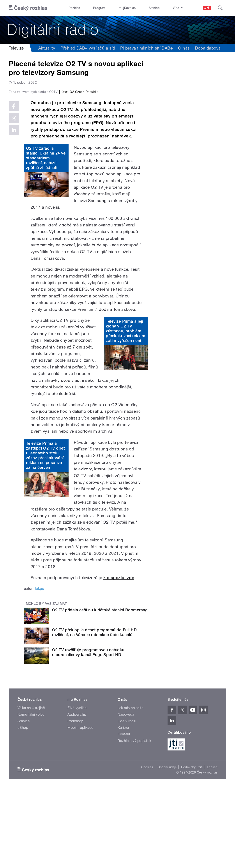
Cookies (147, 846)
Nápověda (126, 793)
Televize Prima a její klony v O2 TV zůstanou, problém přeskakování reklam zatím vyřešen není (125, 409)
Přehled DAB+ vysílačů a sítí (88, 48)
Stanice (137, 8)
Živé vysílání (77, 786)
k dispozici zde (119, 656)
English (212, 846)
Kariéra (123, 806)
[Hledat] (220, 8)
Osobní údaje (167, 846)
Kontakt (124, 813)
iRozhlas (72, 8)
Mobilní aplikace (80, 806)
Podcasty (75, 800)
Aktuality (47, 48)
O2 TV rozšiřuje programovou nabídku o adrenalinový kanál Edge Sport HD (88, 731)
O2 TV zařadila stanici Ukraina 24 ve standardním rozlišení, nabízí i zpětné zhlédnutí (46, 236)
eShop (23, 806)
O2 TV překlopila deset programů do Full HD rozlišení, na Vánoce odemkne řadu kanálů (94, 711)
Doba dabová (208, 48)
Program (92, 8)
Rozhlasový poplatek (134, 819)
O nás (184, 48)
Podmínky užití (192, 846)
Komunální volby (31, 793)
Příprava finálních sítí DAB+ (147, 48)
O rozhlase (159, 8)
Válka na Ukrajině (31, 786)
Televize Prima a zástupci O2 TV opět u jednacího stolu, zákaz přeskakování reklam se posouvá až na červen (45, 534)
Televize (16, 48)
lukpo (40, 667)
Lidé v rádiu (127, 800)
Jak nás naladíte (131, 786)
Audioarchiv (77, 793)
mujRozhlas (115, 8)
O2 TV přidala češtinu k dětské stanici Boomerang (100, 689)
